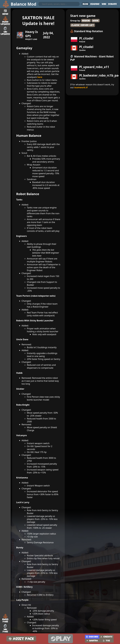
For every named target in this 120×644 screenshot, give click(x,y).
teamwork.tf (81, 87)
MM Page (5, 628)
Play (61, 639)
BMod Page (5, 618)
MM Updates (5, 31)
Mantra (92, 641)
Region (86, 21)
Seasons (95, 4)
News (5, 12)
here (40, 77)
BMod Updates (5, 21)
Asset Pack (21, 639)
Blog (85, 4)
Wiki (104, 4)
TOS (106, 641)
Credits (106, 637)
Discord (92, 637)
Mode (96, 21)
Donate (113, 4)
